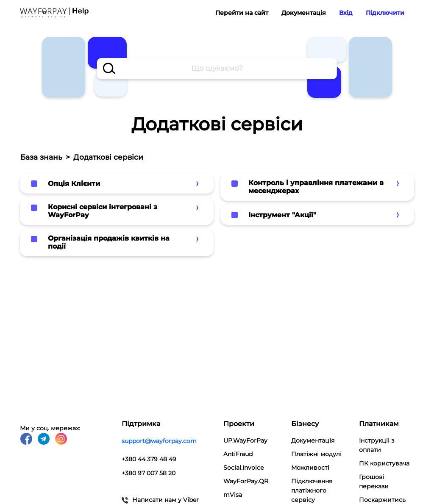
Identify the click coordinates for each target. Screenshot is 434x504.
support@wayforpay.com (159, 440)
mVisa (233, 495)
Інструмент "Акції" (282, 215)
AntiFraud (238, 454)
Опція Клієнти (74, 184)
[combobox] (217, 69)
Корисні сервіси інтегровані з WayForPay (103, 211)
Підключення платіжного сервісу (312, 490)
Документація (304, 13)
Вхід (346, 13)
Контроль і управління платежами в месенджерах (316, 187)
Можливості (310, 468)
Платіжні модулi (316, 454)
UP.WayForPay (245, 440)
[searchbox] (217, 69)
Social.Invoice (243, 468)
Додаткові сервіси (108, 157)
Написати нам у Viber (160, 498)
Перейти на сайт (242, 13)
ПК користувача (384, 463)
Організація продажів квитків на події (109, 242)
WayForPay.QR (246, 481)
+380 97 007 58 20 (149, 472)
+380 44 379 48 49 (149, 458)
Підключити (385, 13)
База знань (41, 157)
